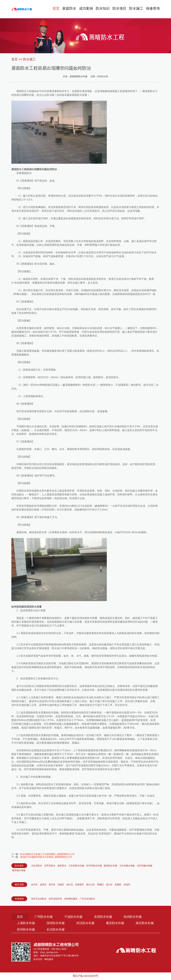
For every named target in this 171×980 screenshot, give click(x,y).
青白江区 (91, 885)
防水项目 (118, 9)
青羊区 (52, 885)
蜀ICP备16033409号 (85, 977)
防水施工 (135, 9)
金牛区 (34, 885)
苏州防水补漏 (58, 930)
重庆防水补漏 (121, 924)
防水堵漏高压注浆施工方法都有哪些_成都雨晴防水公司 (47, 854)
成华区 (43, 885)
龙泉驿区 (80, 885)
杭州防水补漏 (140, 917)
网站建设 (49, 960)
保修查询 (153, 9)
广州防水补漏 (46, 917)
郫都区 (100, 885)
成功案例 (83, 9)
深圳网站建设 (71, 899)
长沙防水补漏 (90, 930)
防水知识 (100, 9)
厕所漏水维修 (19, 870)
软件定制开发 (55, 899)
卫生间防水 (37, 866)
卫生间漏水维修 (127, 866)
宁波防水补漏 (77, 917)
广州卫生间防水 (87, 899)
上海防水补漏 (27, 924)
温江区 (109, 885)
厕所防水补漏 (110, 866)
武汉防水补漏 (90, 924)
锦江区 (70, 885)
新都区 (118, 885)
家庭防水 (66, 9)
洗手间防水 (50, 866)
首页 (52, 9)
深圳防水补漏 (58, 924)
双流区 (127, 885)
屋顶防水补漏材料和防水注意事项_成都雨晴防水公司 (46, 857)
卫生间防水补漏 (76, 866)
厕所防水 (62, 866)
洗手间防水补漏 (94, 866)
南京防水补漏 (27, 930)
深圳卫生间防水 (39, 899)
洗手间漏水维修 (145, 866)
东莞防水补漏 (109, 917)
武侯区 (61, 885)
